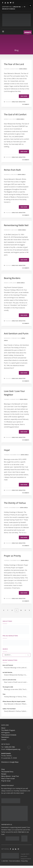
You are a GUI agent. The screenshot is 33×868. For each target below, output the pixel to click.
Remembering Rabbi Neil (16, 225)
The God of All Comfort (15, 114)
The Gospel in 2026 (8, 687)
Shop (3, 769)
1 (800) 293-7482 (17, 7)
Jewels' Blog (15, 102)
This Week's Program (8, 730)
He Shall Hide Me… (8, 672)
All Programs (5, 733)
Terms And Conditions (15, 861)
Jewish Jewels (23, 69)
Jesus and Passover (8, 665)
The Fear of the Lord (14, 64)
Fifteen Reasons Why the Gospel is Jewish (14, 701)
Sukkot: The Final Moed (9, 709)
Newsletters (22, 102)
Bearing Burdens (12, 278)
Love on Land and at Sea (9, 680)
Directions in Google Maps (10, 762)
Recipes (4, 774)
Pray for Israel (6, 781)
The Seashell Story (7, 772)
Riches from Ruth (12, 170)
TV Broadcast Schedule (9, 735)
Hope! (7, 450)
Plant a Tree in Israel (8, 779)
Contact (4, 739)
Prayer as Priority (12, 556)
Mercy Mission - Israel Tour (10, 776)
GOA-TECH (5, 861)
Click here (21, 832)
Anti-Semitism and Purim (16, 333)
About (3, 728)
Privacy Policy (24, 861)
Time (4, 694)
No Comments (26, 104)
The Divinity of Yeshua (15, 503)
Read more (24, 96)
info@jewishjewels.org (13, 749)
